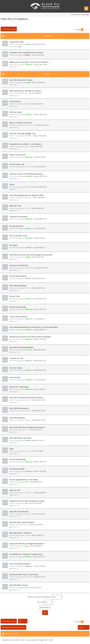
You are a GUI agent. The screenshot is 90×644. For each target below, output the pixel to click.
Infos (20, 47)
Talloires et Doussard (18, 217)
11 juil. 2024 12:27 (40, 228)
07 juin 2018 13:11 (39, 557)
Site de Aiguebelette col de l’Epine (24, 480)
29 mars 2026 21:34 (38, 82)
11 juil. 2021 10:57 (36, 430)
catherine (28, 64)
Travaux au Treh (16, 358)
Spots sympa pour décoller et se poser (25, 91)
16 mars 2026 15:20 (40, 114)
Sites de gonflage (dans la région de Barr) (27, 195)
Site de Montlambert (18, 276)
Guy (26, 482)
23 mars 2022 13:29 (38, 400)
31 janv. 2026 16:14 (38, 44)
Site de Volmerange (18, 307)
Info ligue (13, 245)
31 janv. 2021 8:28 (40, 471)
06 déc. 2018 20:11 (38, 535)
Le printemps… (16, 101)
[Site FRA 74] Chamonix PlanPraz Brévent (26, 398)
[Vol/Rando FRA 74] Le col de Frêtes (24, 574)
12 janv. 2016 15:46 (40, 64)
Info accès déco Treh (18, 236)
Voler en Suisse (16, 112)
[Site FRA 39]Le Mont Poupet (21, 80)
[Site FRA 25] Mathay (18, 286)
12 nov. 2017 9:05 (40, 566)
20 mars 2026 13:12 (37, 104)
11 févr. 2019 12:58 (38, 514)
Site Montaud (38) (17, 469)
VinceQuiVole (30, 125)
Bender (28, 55)
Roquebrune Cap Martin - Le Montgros (25, 144)
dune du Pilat (15, 377)
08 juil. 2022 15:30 (40, 350)
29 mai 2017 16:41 (35, 588)
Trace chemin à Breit (18, 317)
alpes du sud (15, 490)
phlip (27, 104)
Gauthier (28, 557)
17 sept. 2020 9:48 (39, 493)
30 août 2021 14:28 (38, 420)
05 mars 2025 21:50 (40, 187)
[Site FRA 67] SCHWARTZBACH (21, 347)
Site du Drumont (16, 226)
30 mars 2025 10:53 (40, 176)
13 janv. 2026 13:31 (36, 146)
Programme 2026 (16, 42)
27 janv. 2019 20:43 (36, 525)
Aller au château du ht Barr (21, 123)
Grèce (12, 184)
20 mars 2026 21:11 (36, 93)
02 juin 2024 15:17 (40, 247)
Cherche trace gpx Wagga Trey (22, 133)
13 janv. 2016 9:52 (38, 55)
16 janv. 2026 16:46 (40, 136)
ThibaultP (28, 136)
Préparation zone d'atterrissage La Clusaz (27, 501)
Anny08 (28, 44)
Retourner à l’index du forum (15, 627)
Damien (28, 288)
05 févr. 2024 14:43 (38, 288)
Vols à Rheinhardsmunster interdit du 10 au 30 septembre (34, 327)
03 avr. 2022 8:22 (39, 389)
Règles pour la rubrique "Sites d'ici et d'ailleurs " (29, 62)
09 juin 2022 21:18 (40, 361)
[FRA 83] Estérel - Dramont (20, 533)
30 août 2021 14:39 (38, 411)
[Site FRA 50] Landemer (19, 408)
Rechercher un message (81, 14)
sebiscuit (28, 299)
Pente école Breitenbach (20, 564)
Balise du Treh (15, 206)
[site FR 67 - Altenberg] (19, 387)
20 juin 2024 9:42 (39, 238)
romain (27, 451)
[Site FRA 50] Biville (17, 418)
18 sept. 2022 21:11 (40, 330)
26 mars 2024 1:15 (42, 268)
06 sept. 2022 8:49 (40, 339)
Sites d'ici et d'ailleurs (14, 19)
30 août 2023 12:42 (39, 299)
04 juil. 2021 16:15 (38, 440)
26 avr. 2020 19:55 (35, 503)
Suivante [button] (88, 30)
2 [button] (85, 30)
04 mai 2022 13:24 (40, 370)
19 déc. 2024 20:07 (39, 197)
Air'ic (26, 430)
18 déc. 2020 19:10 (36, 482)
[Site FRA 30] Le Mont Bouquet (22, 522)
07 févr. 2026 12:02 (42, 125)
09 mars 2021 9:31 (40, 462)
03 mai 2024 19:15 (38, 257)
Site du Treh (15, 296)
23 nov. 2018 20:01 (36, 546)
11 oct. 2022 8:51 (39, 319)
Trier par (45, 602)
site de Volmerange (18, 459)
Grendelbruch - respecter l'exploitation (26, 554)
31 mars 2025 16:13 (39, 167)
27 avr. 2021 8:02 (37, 451)
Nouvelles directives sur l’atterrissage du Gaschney (31, 255)
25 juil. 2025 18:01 (40, 157)
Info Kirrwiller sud (17, 164)
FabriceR (28, 167)
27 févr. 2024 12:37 (38, 278)
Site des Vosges (16, 368)
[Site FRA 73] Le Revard (19, 512)
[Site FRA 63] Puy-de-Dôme (20, 438)
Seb (26, 93)
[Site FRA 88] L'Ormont (19, 585)
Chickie (27, 208)
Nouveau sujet (10, 29)
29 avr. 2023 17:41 (40, 309)
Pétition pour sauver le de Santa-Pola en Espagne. (30, 337)
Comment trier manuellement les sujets (26, 53)
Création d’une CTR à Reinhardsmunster (26, 174)
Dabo (12, 449)
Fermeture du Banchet (19, 265)
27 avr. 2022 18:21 (40, 380)
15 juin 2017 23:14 (39, 577)
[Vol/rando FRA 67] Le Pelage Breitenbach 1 (27, 544)
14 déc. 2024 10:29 (38, 208)
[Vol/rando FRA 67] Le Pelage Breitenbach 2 (27, 427)
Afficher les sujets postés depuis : (45, 597)
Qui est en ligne (12, 634)
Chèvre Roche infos (17, 155)
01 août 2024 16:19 (40, 219)
